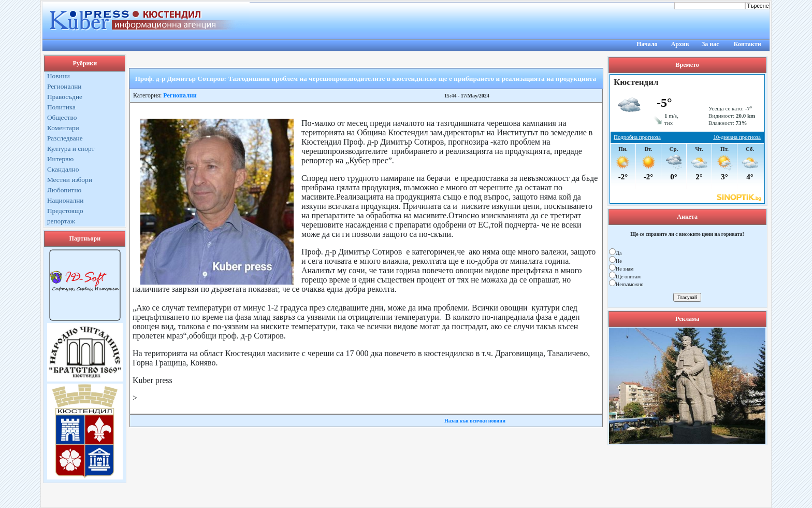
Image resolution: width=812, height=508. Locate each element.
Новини (59, 76)
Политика (61, 107)
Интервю (60, 159)
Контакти (748, 44)
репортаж (61, 221)
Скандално (63, 169)
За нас (711, 44)
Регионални (64, 86)
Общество (62, 117)
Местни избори (70, 180)
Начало (647, 44)
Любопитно (64, 190)
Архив (680, 44)
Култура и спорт (71, 149)
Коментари (63, 128)
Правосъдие (65, 97)
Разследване (65, 138)
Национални (66, 200)
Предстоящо (65, 211)
